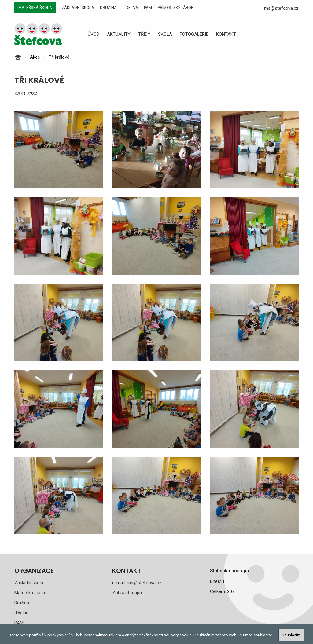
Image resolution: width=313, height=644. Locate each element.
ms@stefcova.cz (281, 8)
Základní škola (78, 7)
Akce (35, 57)
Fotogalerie (194, 34)
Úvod (94, 34)
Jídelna (130, 7)
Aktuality (119, 34)
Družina (108, 7)
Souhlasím (291, 635)
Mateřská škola (35, 7)
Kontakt (226, 34)
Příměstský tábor (176, 7)
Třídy (144, 34)
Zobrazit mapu (127, 593)
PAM (148, 7)
